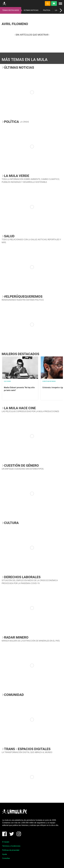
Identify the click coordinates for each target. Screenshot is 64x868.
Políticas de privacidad (11, 850)
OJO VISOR (7, 381)
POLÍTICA (47, 10)
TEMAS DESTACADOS (11, 10)
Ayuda (5, 854)
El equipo (6, 842)
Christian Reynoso (49, 381)
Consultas (6, 858)
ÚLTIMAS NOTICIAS (31, 10)
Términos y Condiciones (11, 846)
